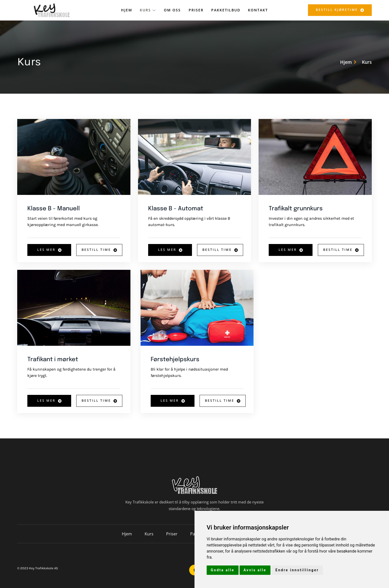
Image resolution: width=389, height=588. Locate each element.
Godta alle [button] (223, 570)
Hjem (127, 10)
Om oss (173, 10)
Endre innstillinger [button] (297, 570)
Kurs (148, 10)
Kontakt (258, 10)
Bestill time (99, 250)
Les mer (49, 250)
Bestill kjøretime (340, 10)
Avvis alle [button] (255, 570)
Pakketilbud (226, 10)
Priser (196, 10)
